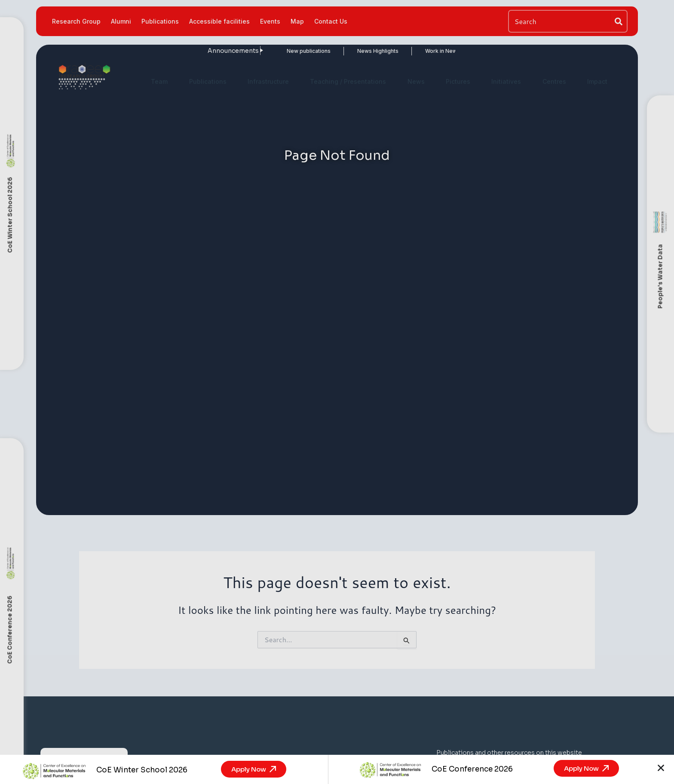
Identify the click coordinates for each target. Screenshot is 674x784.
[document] (337, 392)
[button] (661, 768)
